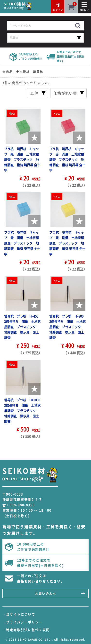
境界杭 (38, 72)
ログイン (58, 10)
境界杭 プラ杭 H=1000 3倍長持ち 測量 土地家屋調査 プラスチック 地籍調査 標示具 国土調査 (24, 411)
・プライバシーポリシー (22, 622)
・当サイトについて (19, 614)
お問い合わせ (46, 593)
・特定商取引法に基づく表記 (26, 630)
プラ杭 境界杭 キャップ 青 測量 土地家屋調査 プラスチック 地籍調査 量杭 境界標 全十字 (22, 243)
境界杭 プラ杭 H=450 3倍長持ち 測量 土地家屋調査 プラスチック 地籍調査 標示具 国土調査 (23, 327)
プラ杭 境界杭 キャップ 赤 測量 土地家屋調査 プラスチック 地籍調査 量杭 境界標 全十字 (67, 159)
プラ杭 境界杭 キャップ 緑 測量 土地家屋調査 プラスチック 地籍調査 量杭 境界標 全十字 (22, 159)
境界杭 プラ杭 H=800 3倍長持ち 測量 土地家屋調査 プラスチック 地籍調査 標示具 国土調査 (68, 327)
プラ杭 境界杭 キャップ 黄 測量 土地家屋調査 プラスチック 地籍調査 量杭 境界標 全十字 (67, 243)
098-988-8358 (22, 505)
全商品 (8, 72)
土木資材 (23, 72)
